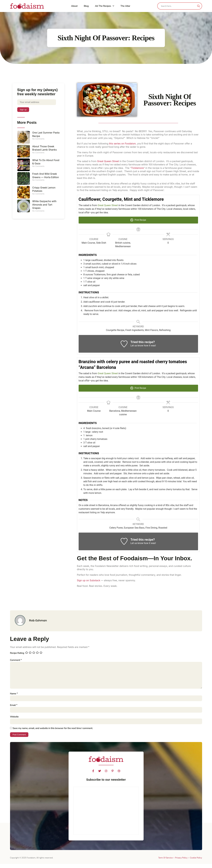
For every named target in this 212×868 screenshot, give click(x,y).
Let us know (137, 346)
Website (14, 720)
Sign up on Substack (89, 580)
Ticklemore (137, 168)
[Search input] (178, 6)
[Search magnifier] (198, 6)
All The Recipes (105, 6)
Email (14, 708)
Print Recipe (138, 220)
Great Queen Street (108, 161)
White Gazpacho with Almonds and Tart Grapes (44, 205)
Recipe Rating (17, 653)
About (74, 6)
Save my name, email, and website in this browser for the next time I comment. (53, 732)
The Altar (125, 6)
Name (14, 696)
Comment (16, 660)
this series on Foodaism (122, 144)
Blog (86, 6)
